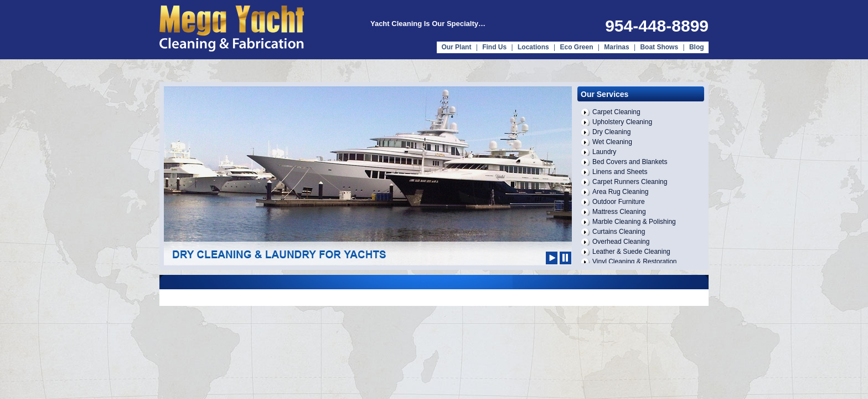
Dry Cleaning (611, 132)
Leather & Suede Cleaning (631, 252)
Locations (533, 47)
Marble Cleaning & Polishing (634, 222)
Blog (697, 47)
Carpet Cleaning (616, 112)
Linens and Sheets (620, 172)
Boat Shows (660, 47)
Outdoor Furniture (619, 202)
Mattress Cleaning (619, 212)
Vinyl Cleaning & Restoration (635, 262)
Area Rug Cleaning (620, 192)
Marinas (616, 47)
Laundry (604, 152)
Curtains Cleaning (619, 232)
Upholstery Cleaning (622, 122)
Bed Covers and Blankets (630, 162)
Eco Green (576, 47)
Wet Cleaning (612, 142)
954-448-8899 (657, 26)
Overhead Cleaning (621, 242)
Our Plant (456, 47)
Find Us (494, 47)
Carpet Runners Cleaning (630, 182)
